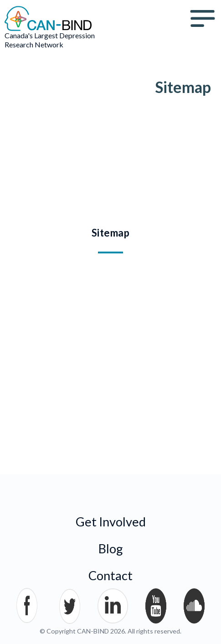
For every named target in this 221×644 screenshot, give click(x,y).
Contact (110, 575)
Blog (111, 549)
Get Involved (111, 522)
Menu (203, 19)
